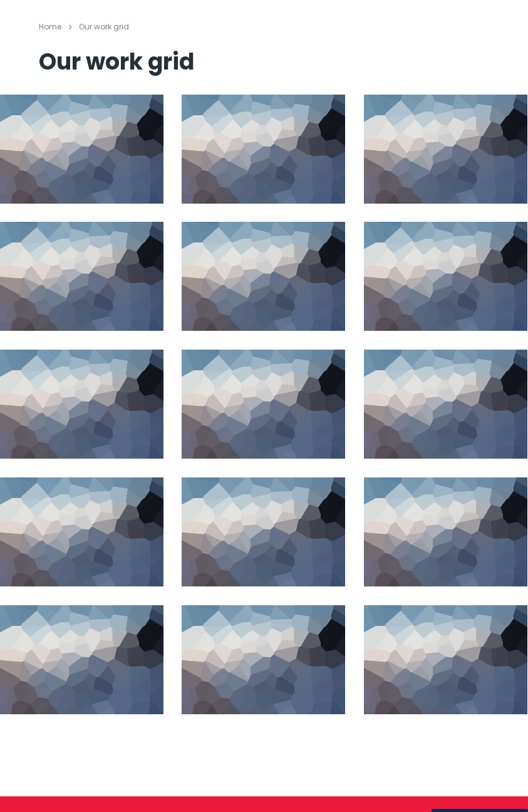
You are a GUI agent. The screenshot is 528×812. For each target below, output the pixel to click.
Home (50, 27)
